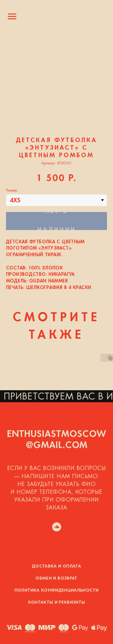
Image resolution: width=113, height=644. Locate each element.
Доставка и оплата (56, 566)
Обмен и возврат (56, 579)
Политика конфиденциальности (56, 591)
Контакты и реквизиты (57, 603)
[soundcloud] (57, 527)
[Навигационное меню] (12, 17)
